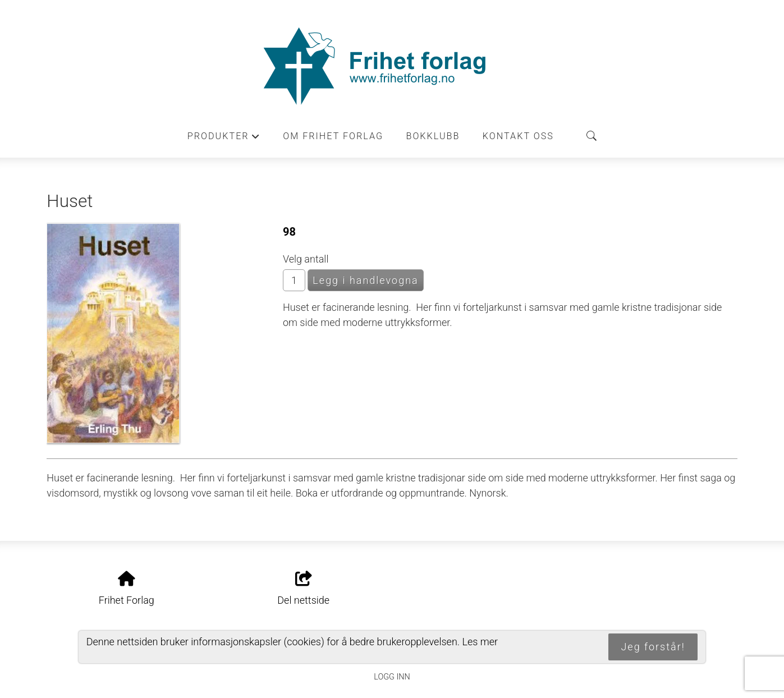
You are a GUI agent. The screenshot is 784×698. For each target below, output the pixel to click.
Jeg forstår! (653, 647)
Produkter (224, 139)
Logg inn (392, 677)
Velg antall (306, 259)
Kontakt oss (518, 136)
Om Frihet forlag (333, 136)
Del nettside (303, 589)
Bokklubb (433, 136)
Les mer (480, 642)
